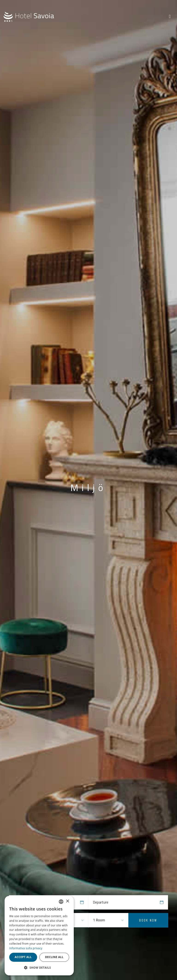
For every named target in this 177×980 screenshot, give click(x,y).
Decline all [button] (54, 957)
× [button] (67, 901)
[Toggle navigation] (170, 16)
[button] (39, 968)
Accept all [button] (23, 957)
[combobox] (102, 920)
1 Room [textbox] (99, 920)
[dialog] (39, 936)
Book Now (148, 920)
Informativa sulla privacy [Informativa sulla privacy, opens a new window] (26, 948)
